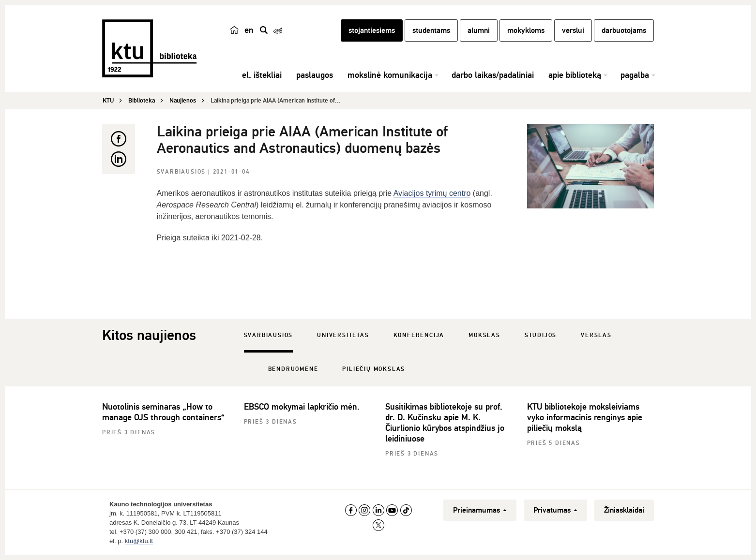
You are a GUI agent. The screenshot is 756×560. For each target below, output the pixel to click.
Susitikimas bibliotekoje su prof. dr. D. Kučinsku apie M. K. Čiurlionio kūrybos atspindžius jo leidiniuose (445, 423)
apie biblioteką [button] (575, 75)
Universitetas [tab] (343, 335)
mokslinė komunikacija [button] (390, 75)
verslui (573, 30)
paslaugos (315, 75)
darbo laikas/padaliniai (493, 75)
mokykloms (526, 30)
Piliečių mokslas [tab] (374, 369)
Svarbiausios (182, 172)
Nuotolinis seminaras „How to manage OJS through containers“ (163, 412)
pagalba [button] (635, 75)
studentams (431, 30)
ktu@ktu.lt (139, 541)
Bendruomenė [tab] (293, 369)
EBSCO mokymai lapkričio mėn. (302, 407)
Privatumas (555, 510)
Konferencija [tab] (419, 335)
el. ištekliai (262, 75)
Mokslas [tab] (484, 335)
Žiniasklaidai (624, 510)
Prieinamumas (480, 510)
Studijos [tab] (541, 335)
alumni (479, 30)
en (249, 30)
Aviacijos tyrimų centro (432, 193)
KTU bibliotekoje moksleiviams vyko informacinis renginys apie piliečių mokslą (585, 417)
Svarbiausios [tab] (269, 335)
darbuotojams (624, 30)
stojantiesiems (372, 30)
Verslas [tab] (596, 335)
